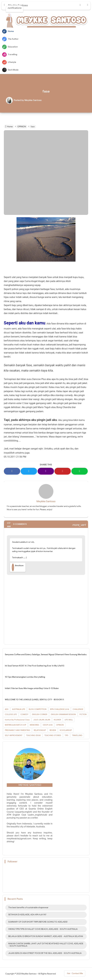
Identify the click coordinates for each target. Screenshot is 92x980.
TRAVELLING (77, 735)
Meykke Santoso (46, 501)
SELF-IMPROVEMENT (14, 735)
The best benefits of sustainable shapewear (28, 908)
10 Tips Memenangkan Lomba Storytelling (25, 677)
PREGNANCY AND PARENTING (17, 730)
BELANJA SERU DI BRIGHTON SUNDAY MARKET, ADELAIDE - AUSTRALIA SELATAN (46, 936)
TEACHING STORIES (53, 735)
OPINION (60, 725)
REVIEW (53, 730)
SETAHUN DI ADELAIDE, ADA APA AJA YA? (27, 915)
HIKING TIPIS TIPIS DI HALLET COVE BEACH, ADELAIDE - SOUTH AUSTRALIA (43, 929)
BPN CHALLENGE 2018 (60, 709)
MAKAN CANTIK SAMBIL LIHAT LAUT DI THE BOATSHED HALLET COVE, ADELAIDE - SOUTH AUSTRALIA (46, 945)
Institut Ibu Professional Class (17, 720)
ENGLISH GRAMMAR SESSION (63, 714)
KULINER (57, 720)
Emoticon (18, 567)
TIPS (66, 735)
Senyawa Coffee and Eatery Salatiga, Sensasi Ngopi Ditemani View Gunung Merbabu (46, 654)
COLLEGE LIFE (11, 714)
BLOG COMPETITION (38, 709)
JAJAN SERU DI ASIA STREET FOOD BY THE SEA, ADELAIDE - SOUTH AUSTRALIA (45, 953)
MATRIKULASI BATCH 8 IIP (15, 725)
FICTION (83, 714)
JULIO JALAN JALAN (42, 720)
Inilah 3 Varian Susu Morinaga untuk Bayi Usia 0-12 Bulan (32, 688)
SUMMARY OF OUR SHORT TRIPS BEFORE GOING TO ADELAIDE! (38, 922)
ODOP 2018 (48, 725)
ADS (7, 709)
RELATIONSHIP (40, 730)
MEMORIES (34, 725)
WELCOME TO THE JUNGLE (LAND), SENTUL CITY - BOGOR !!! (34, 700)
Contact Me (75, 974)
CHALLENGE (78, 709)
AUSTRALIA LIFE (19, 709)
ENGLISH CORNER (40, 714)
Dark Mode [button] (10, 70)
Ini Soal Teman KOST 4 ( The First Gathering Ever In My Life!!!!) (35, 666)
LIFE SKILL (69, 720)
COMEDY (24, 714)
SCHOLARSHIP (66, 730)
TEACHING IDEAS (33, 735)
